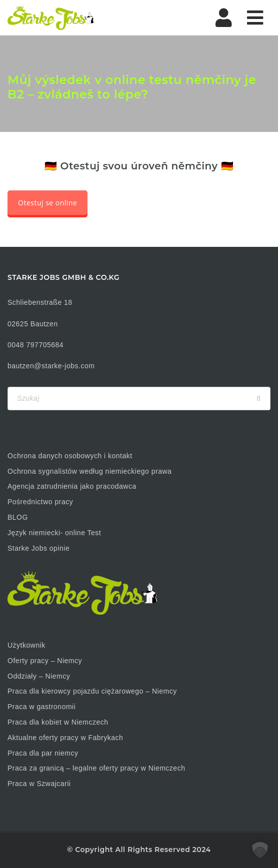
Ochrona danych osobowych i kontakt (70, 456)
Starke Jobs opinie (38, 548)
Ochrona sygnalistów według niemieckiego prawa (89, 471)
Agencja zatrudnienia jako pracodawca (72, 486)
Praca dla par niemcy (43, 753)
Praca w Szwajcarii (39, 784)
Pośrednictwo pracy (40, 502)
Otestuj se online (47, 203)
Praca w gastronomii (41, 707)
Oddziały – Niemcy (39, 676)
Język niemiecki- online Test (54, 533)
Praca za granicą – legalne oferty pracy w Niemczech (96, 768)
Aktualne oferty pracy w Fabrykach (65, 738)
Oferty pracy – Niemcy (45, 661)
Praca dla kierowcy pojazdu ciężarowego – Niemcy (92, 691)
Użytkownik (26, 645)
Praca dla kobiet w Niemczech (58, 722)
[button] (260, 850)
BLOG (18, 517)
